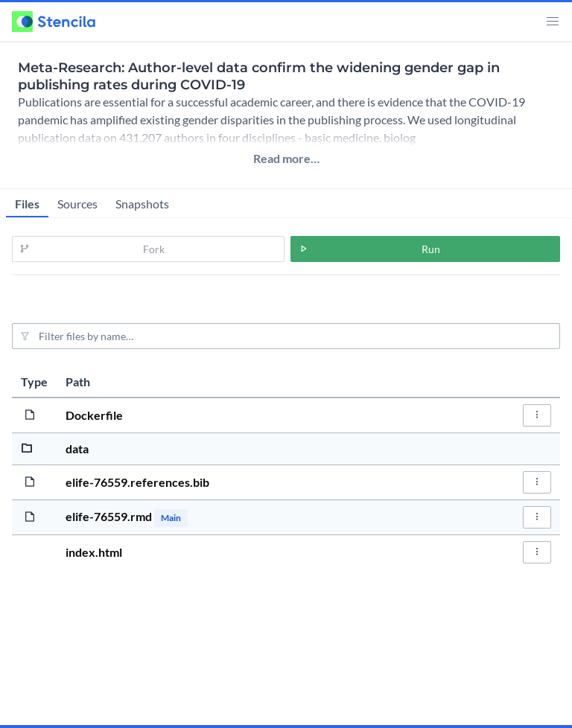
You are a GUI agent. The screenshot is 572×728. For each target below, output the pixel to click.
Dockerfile (94, 415)
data (77, 448)
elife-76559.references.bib (137, 482)
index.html (94, 552)
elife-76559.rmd (110, 516)
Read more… (286, 158)
